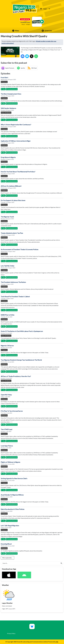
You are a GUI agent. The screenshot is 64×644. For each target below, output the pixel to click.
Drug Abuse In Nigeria (8, 157)
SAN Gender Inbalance (8, 108)
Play (4, 89)
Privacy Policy (11, 633)
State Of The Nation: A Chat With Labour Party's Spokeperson (22, 331)
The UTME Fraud (7, 429)
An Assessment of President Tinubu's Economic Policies (20, 249)
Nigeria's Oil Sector (7, 346)
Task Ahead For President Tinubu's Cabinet (15, 297)
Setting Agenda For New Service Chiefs (14, 478)
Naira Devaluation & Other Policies (13, 509)
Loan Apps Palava (7, 446)
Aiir (57, 642)
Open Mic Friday (6, 395)
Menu (16, 31)
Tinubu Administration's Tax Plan (12, 233)
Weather (5, 585)
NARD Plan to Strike (8, 315)
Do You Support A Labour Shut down (13, 200)
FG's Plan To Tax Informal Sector (12, 411)
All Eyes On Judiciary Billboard (11, 186)
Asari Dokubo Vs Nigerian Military (12, 495)
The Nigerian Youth (7, 217)
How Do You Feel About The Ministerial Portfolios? (18, 172)
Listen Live (47, 31)
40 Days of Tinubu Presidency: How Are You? (16, 376)
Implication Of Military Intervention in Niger (16, 141)
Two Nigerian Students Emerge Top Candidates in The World (21, 360)
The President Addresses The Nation (13, 282)
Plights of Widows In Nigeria (10, 462)
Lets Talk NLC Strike (8, 266)
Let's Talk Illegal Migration (10, 526)
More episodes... (7, 558)
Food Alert (4, 78)
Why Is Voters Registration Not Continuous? (16, 125)
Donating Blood (6, 544)
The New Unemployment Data (11, 94)
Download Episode (12, 89)
